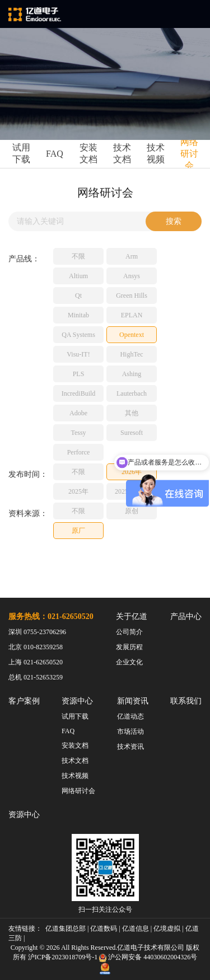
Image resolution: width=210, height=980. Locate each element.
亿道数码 (104, 929)
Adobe (78, 413)
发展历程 (129, 647)
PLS (79, 374)
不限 (78, 256)
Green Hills (132, 296)
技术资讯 (130, 747)
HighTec (131, 354)
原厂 (78, 531)
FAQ (55, 154)
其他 (132, 413)
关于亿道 (132, 616)
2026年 (132, 472)
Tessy (78, 433)
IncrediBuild (79, 393)
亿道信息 (136, 929)
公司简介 (129, 632)
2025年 (78, 491)
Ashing (132, 374)
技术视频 (156, 153)
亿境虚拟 (167, 929)
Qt (78, 296)
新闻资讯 (133, 701)
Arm (132, 256)
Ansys (132, 276)
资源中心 (77, 701)
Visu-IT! (78, 354)
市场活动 (130, 732)
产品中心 (186, 616)
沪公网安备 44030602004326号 (153, 957)
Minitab (78, 315)
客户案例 (24, 701)
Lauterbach (132, 393)
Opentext (132, 335)
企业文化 (129, 662)
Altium (78, 276)
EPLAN (132, 315)
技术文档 (122, 153)
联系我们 (186, 701)
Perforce (79, 452)
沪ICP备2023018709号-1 (63, 957)
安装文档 (88, 153)
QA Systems (78, 335)
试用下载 (21, 153)
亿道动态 (130, 716)
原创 (132, 511)
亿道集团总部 (66, 929)
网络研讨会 (189, 154)
